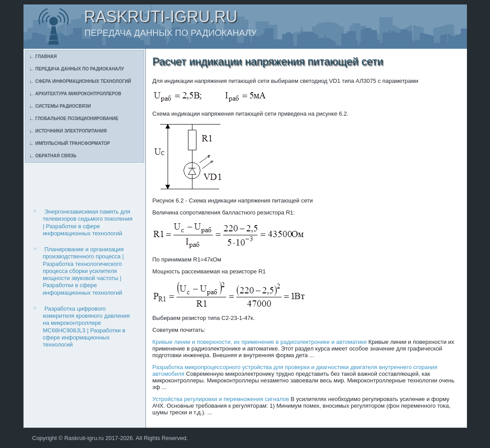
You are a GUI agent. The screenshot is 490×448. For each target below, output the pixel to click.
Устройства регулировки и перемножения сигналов (221, 399)
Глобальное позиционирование (77, 119)
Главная (46, 56)
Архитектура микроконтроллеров (78, 94)
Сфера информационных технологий (83, 81)
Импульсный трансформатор (73, 143)
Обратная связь (56, 156)
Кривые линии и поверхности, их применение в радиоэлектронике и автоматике (260, 342)
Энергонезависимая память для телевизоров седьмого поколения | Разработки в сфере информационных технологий (88, 222)
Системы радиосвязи (63, 106)
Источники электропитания (71, 131)
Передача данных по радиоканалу (80, 69)
